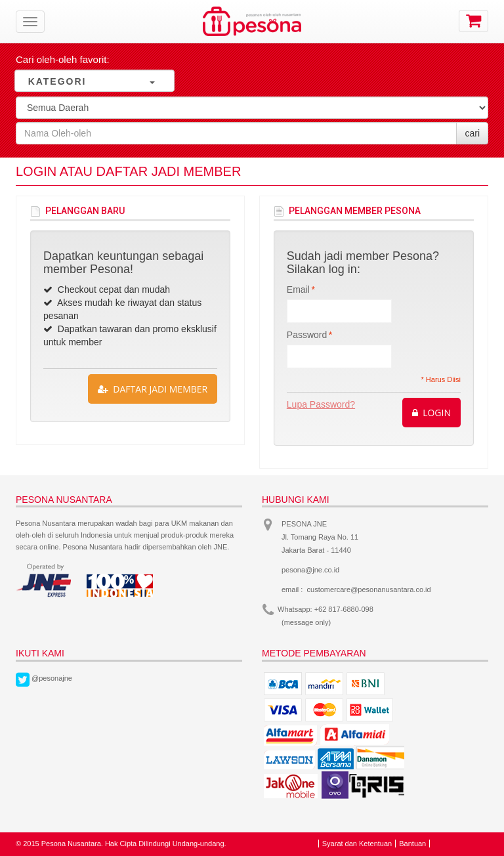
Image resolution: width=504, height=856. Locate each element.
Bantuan (412, 844)
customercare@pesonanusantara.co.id (369, 589)
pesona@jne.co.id (310, 570)
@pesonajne (52, 678)
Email (298, 289)
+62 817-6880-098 (344, 609)
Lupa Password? (321, 404)
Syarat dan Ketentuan (357, 844)
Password (307, 335)
